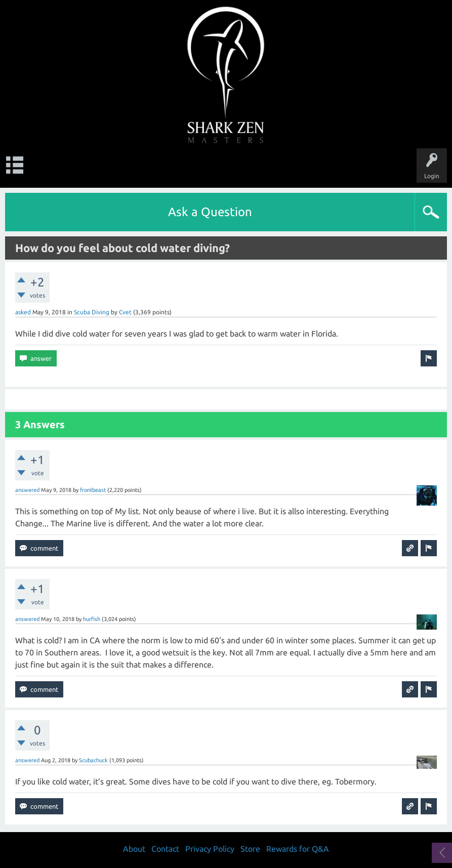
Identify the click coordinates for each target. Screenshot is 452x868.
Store (250, 849)
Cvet (125, 312)
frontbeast (93, 490)
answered (27, 490)
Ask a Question (210, 212)
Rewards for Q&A (298, 849)
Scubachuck (93, 760)
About (134, 849)
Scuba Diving (92, 312)
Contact (165, 849)
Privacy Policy (210, 849)
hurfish (92, 619)
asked (23, 312)
